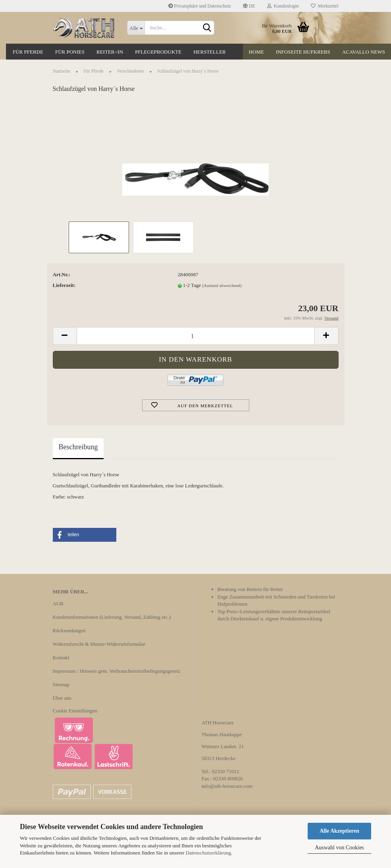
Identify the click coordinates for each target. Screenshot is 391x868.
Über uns (62, 698)
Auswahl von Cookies (339, 848)
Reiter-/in (110, 52)
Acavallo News (364, 52)
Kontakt (61, 657)
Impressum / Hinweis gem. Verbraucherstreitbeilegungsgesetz (117, 671)
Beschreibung (78, 447)
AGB (58, 603)
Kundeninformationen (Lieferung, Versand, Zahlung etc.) (112, 617)
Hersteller (210, 52)
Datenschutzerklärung (208, 853)
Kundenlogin (283, 6)
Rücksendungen (69, 630)
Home (256, 52)
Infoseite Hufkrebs (303, 52)
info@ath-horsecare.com (227, 786)
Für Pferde (28, 52)
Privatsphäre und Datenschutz (200, 6)
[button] (85, 535)
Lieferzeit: (64, 285)
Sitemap (61, 684)
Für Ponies (70, 52)
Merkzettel (325, 6)
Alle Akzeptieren (339, 831)
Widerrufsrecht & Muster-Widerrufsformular (99, 644)
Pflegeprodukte (158, 52)
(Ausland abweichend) (222, 285)
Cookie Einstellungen (75, 711)
